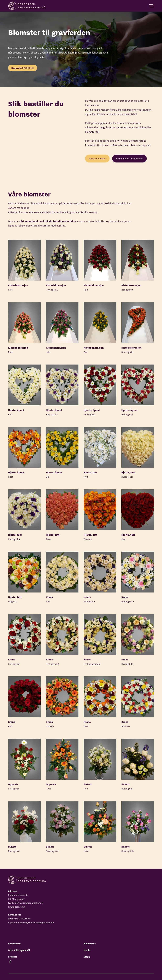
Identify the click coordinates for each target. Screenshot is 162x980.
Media (87, 950)
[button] (151, 6)
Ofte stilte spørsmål (19, 950)
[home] (27, 6)
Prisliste (13, 957)
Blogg (87, 957)
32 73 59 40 (23, 68)
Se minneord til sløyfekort (129, 159)
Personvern (14, 944)
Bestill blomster (97, 159)
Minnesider (90, 944)
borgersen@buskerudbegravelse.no (35, 923)
